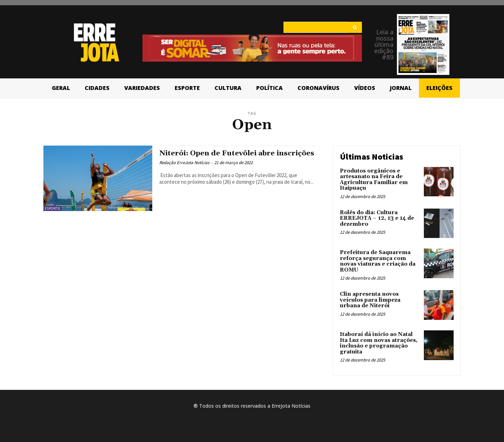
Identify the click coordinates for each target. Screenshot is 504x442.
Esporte (52, 208)
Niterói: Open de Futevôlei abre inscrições (219, 157)
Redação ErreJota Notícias (184, 171)
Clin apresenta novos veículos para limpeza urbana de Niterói (370, 300)
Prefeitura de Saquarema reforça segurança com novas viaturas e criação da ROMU (378, 261)
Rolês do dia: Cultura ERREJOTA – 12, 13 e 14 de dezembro (377, 218)
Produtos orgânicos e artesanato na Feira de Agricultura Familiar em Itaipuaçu (374, 180)
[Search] (355, 27)
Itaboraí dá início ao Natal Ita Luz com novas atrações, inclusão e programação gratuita (379, 343)
